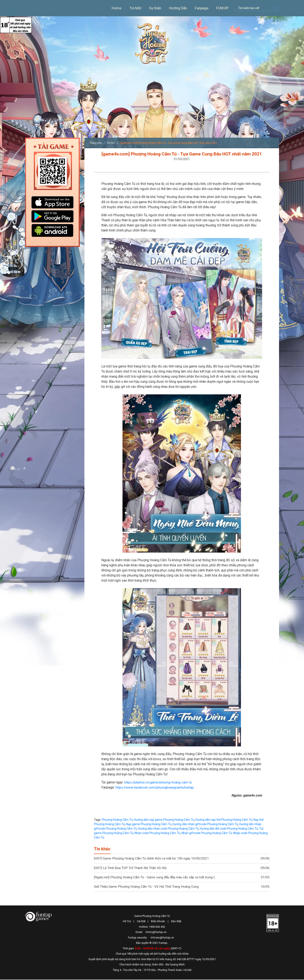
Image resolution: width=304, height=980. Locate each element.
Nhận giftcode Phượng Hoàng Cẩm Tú (207, 833)
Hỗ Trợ (127, 922)
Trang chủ (96, 143)
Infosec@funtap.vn (162, 938)
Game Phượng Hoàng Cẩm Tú (152, 916)
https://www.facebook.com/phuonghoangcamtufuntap (155, 787)
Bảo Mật (176, 922)
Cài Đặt (141, 922)
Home (115, 8)
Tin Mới (133, 8)
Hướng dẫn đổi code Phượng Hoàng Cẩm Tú (229, 829)
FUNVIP (222, 8)
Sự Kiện (154, 8)
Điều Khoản (158, 922)
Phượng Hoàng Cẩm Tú (152, 47)
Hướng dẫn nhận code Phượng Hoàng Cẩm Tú (168, 829)
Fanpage (201, 8)
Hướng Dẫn (177, 8)
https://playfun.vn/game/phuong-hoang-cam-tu (159, 782)
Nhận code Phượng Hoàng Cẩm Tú (157, 833)
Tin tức (111, 143)
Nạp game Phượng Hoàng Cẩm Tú (149, 824)
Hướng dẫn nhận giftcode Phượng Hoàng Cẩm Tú (205, 824)
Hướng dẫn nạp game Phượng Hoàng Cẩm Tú (164, 820)
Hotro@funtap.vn (156, 932)
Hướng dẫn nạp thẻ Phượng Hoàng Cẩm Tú (224, 820)
